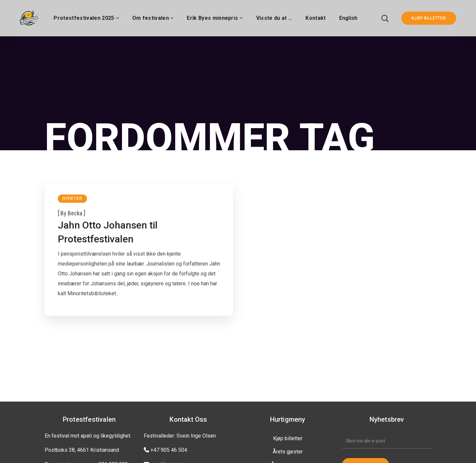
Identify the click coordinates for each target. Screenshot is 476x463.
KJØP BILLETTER (429, 18)
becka (75, 213)
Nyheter (72, 198)
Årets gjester (288, 452)
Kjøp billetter (288, 438)
